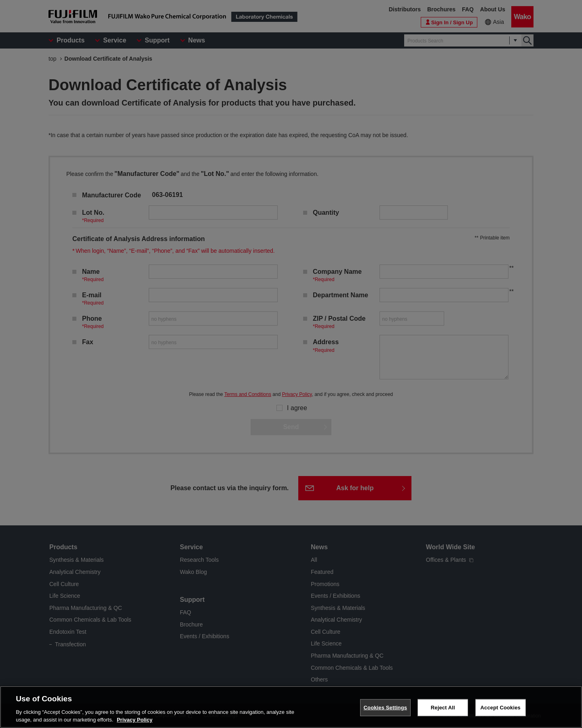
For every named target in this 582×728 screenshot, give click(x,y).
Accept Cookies (501, 709)
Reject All (443, 709)
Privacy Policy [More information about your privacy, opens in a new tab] (135, 721)
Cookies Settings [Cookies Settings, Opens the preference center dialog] (386, 709)
